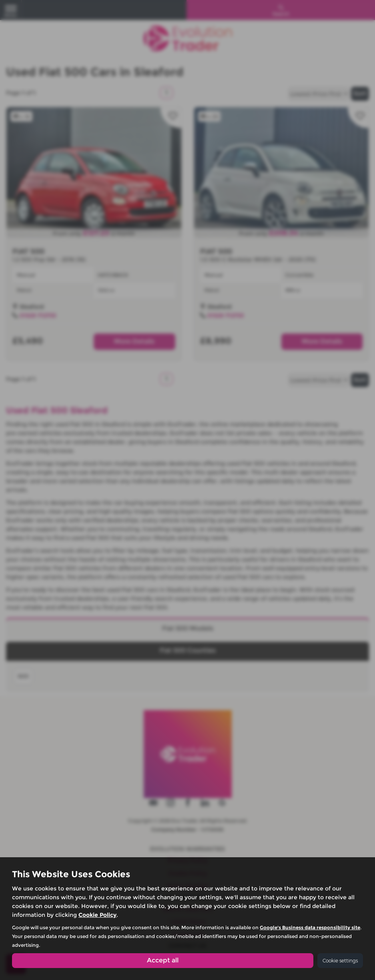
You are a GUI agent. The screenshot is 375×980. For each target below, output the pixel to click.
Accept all (163, 960)
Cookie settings (340, 961)
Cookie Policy (97, 914)
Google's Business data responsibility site (310, 927)
